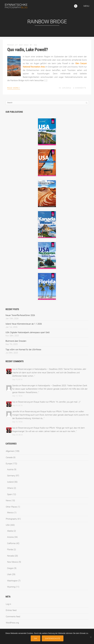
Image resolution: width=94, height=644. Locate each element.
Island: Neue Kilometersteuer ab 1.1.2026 (24, 324)
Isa (35, 45)
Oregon (10, 568)
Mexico (10, 513)
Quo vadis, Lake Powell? (28, 50)
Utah (9, 574)
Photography (11, 519)
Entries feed (11, 610)
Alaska (10, 531)
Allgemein (10, 451)
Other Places (11, 507)
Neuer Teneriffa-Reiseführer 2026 (20, 315)
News (8, 501)
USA (8, 525)
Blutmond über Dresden (16, 341)
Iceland (10, 482)
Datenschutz (53, 638)
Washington (12, 581)
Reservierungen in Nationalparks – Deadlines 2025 (40, 369)
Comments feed (13, 617)
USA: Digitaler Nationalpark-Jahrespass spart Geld (27, 332)
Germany (11, 476)
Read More (14, 88)
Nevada (11, 556)
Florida (10, 550)
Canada (9, 457)
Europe (9, 464)
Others (10, 488)
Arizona (67, 88)
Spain (10, 494)
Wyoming (11, 587)
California (11, 543)
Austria (10, 469)
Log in (8, 604)
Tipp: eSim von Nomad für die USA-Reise (23, 350)
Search (76, 6)
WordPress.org (12, 623)
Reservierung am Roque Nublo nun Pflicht (36, 402)
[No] (91, 637)
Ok (36, 638)
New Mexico (13, 562)
